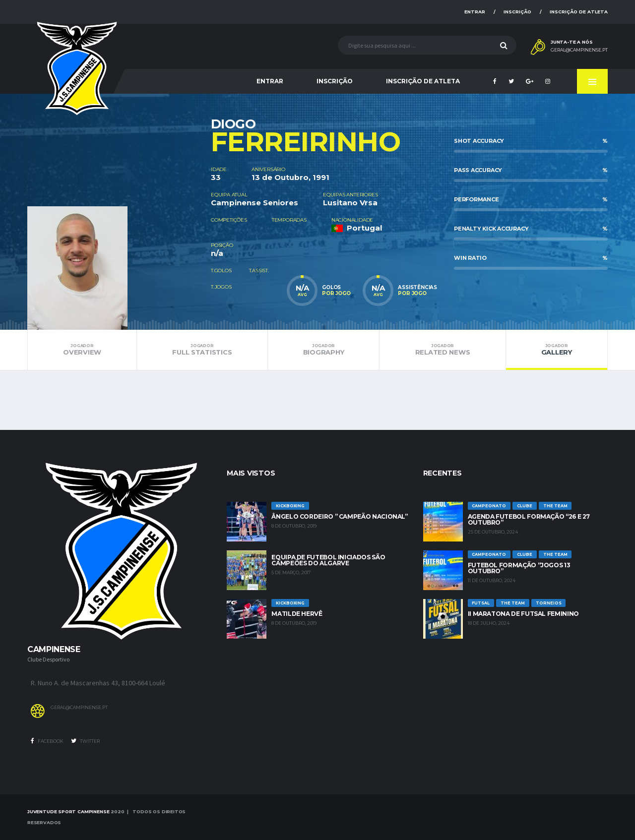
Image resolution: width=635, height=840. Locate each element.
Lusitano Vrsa (350, 203)
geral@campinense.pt (579, 50)
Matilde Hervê (297, 614)
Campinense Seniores (254, 203)
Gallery (557, 350)
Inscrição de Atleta (579, 12)
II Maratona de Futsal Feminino (523, 614)
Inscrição (517, 12)
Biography (324, 350)
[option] (119, 212)
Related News (442, 350)
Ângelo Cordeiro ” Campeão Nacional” (339, 516)
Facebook (47, 741)
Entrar (475, 12)
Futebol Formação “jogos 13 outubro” (519, 568)
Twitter (85, 741)
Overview (82, 350)
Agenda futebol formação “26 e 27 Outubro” (529, 519)
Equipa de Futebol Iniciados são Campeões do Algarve (328, 560)
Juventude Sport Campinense (68, 811)
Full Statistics (202, 350)
